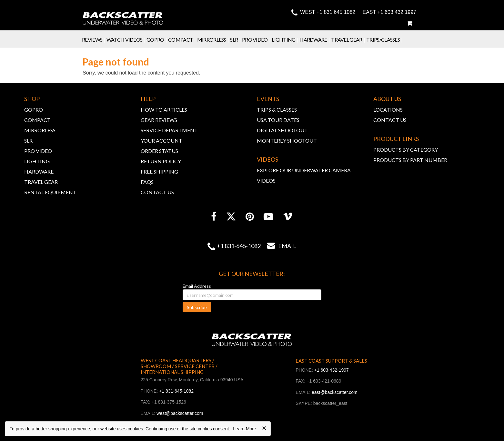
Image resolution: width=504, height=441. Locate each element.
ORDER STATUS (159, 151)
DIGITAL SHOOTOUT (282, 130)
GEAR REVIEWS (159, 120)
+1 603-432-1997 (332, 370)
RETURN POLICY (161, 161)
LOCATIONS (388, 110)
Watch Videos (126, 40)
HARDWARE (39, 171)
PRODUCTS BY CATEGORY (406, 150)
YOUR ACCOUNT (161, 140)
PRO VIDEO (38, 151)
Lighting (286, 40)
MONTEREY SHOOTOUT (287, 140)
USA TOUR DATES (278, 120)
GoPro (157, 40)
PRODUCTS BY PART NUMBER (410, 160)
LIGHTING (37, 161)
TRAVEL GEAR (41, 182)
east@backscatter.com (335, 392)
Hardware (315, 40)
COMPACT (37, 120)
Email (278, 246)
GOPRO (34, 110)
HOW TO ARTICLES (164, 110)
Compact (183, 40)
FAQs (147, 182)
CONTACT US (157, 192)
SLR (236, 40)
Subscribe (197, 307)
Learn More (245, 429)
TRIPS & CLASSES (277, 110)
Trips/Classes (385, 40)
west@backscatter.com (180, 413)
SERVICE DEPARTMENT (169, 130)
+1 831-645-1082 (239, 246)
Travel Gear (349, 40)
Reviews (94, 40)
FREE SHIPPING (159, 171)
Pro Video (257, 40)
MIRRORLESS (40, 130)
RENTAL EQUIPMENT (50, 192)
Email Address (197, 286)
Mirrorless (214, 40)
